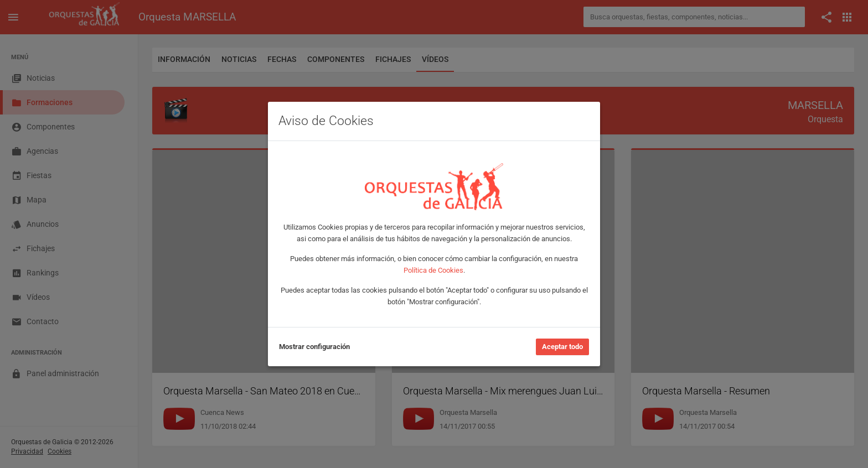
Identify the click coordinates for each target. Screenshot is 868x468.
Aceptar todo (562, 347)
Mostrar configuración (314, 347)
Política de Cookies (433, 270)
